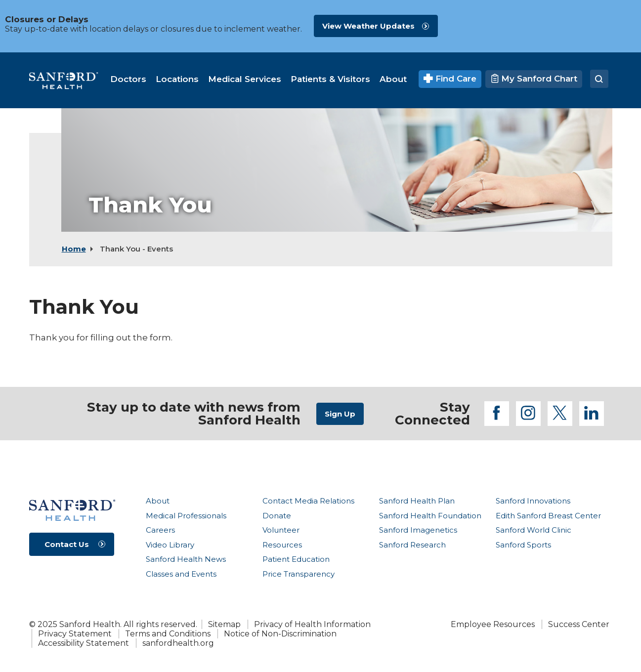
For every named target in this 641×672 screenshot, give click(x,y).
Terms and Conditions (168, 634)
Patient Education (296, 559)
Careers (160, 530)
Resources (282, 545)
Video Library (170, 545)
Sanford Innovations (533, 501)
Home (74, 249)
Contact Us (67, 544)
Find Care (450, 79)
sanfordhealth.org (178, 643)
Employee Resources (493, 624)
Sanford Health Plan (417, 501)
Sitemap (224, 624)
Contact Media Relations (308, 501)
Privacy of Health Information (312, 624)
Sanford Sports (523, 545)
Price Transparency (299, 574)
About (158, 501)
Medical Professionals (186, 516)
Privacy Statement (75, 634)
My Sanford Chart (534, 79)
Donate (277, 516)
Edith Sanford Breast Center (548, 516)
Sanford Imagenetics (418, 530)
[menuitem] (128, 79)
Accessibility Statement (84, 643)
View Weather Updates (368, 26)
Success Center (579, 624)
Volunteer (281, 530)
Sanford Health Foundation (430, 516)
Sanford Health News (186, 559)
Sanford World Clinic (534, 530)
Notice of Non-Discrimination (280, 634)
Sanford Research (412, 545)
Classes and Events (181, 574)
